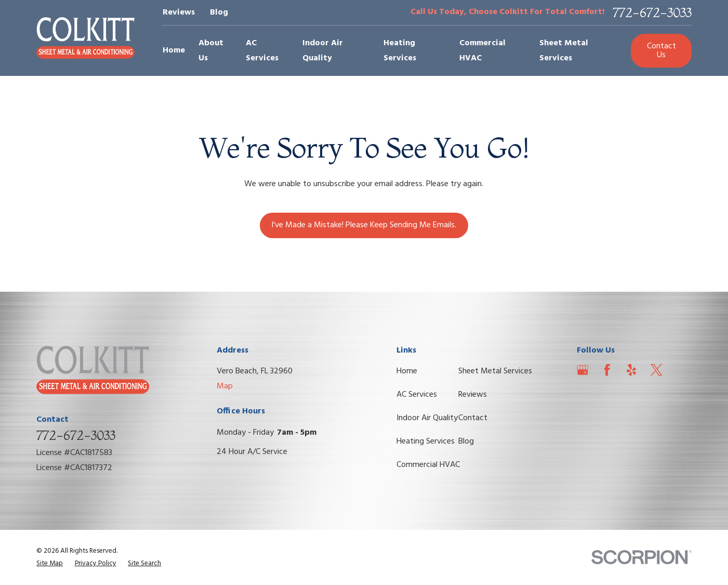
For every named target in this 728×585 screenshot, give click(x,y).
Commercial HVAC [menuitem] (482, 51)
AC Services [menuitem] (262, 51)
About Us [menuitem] (211, 51)
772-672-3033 (652, 12)
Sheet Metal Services (495, 371)
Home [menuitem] (174, 50)
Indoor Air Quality (427, 418)
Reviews (179, 12)
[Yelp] (632, 370)
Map (225, 386)
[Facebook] (607, 370)
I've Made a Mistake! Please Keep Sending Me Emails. (364, 225)
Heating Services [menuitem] (400, 51)
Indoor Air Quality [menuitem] (323, 51)
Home (407, 371)
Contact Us (661, 50)
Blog (219, 12)
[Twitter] (657, 370)
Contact (473, 418)
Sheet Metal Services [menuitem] (564, 51)
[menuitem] (50, 564)
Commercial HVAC (428, 465)
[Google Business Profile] (583, 370)
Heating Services (426, 441)
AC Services (417, 395)
